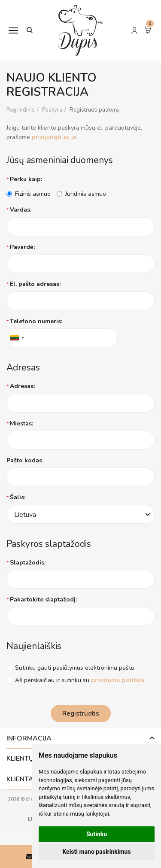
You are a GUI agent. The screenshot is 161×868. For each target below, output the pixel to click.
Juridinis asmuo (81, 194)
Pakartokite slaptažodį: (43, 599)
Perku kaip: (26, 179)
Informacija (29, 738)
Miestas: (21, 423)
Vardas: (21, 210)
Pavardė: (22, 247)
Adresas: (22, 386)
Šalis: (18, 497)
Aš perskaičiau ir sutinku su (80, 680)
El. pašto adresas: (35, 284)
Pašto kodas (24, 460)
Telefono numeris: (36, 321)
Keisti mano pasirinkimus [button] (96, 852)
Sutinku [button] (97, 834)
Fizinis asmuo (29, 194)
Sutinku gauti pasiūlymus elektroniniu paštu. (75, 668)
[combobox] (17, 338)
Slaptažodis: (28, 563)
